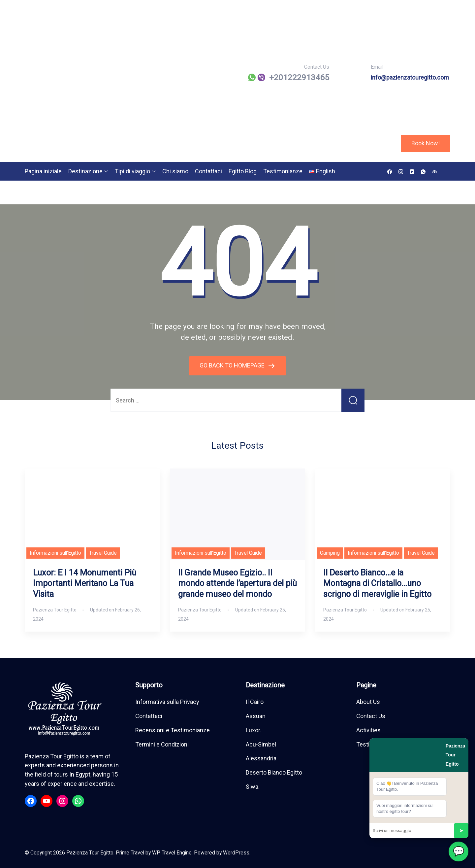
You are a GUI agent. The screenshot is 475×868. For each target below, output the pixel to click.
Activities (368, 730)
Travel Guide (103, 553)
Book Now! (426, 143)
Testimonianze (283, 171)
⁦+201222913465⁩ (299, 78)
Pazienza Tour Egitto (90, 853)
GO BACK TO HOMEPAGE (233, 365)
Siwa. (253, 787)
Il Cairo (255, 702)
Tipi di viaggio (132, 171)
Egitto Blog (243, 171)
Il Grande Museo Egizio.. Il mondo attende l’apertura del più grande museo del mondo (237, 584)
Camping (330, 553)
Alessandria (261, 758)
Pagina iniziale (43, 171)
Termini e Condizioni (162, 744)
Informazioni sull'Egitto (55, 553)
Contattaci (208, 171)
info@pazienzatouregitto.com (410, 77)
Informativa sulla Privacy (167, 702)
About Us (368, 702)
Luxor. (253, 730)
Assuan (256, 716)
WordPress (236, 853)
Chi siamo (175, 171)
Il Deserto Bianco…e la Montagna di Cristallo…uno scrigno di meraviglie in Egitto (377, 584)
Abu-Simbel (261, 744)
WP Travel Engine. (172, 853)
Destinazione (85, 171)
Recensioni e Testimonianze (173, 730)
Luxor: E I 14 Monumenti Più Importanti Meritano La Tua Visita (85, 584)
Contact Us (371, 716)
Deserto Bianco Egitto (274, 772)
